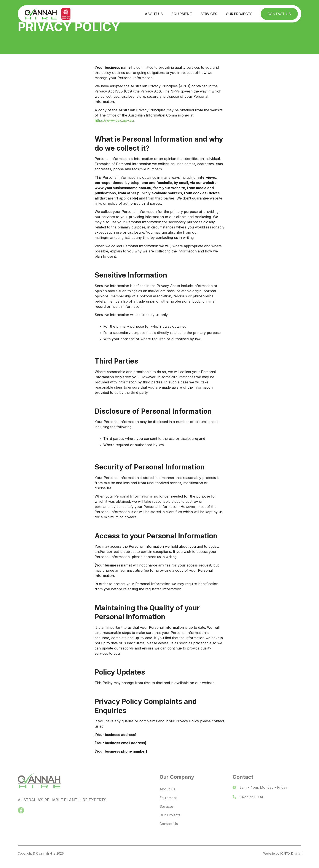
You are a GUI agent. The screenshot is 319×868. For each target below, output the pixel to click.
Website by (282, 853)
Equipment (182, 14)
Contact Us (279, 14)
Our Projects (239, 14)
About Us (154, 14)
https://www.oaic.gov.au (114, 120)
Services (209, 14)
